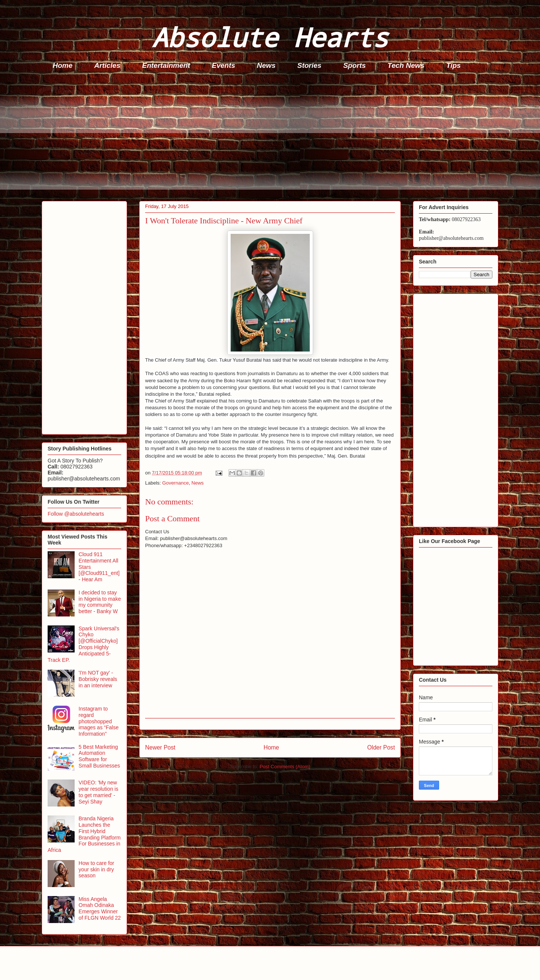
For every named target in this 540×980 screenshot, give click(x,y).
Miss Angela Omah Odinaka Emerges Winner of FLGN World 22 (100, 908)
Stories (309, 65)
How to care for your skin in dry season (97, 869)
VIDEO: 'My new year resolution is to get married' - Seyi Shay (99, 792)
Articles (107, 65)
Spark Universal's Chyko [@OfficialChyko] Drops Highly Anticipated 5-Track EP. (83, 644)
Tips (454, 65)
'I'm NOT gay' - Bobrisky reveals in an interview (98, 679)
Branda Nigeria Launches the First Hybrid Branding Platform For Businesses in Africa (84, 834)
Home (63, 65)
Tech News (406, 65)
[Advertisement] (267, 137)
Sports (354, 65)
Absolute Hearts (270, 37)
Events (223, 65)
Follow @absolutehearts (76, 514)
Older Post (381, 747)
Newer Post (160, 747)
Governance (176, 483)
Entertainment (166, 65)
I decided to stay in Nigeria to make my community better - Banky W (100, 602)
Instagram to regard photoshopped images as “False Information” (99, 721)
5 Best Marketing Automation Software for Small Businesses (100, 756)
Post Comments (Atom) (285, 767)
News (266, 65)
